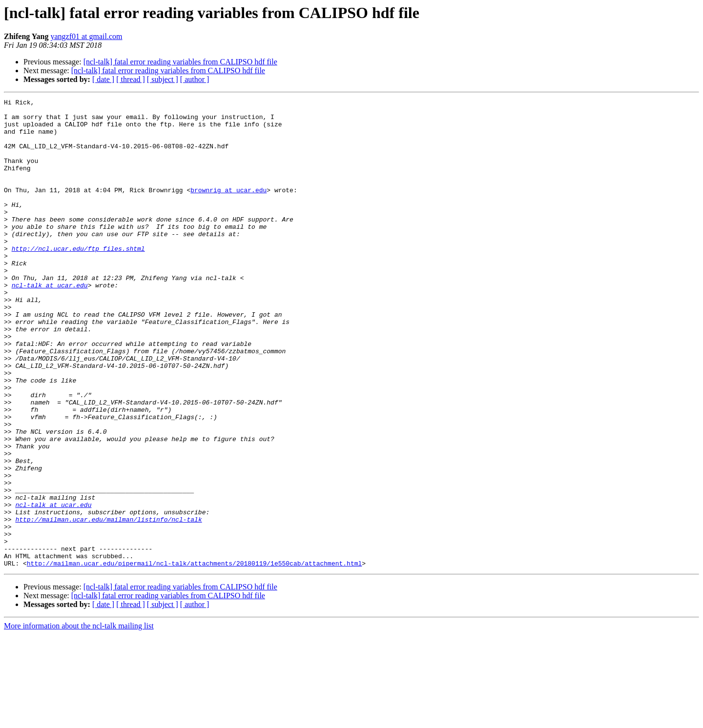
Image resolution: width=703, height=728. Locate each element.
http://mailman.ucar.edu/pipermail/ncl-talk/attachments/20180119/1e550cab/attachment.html (194, 657)
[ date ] (103, 79)
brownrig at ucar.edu (228, 209)
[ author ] (195, 79)
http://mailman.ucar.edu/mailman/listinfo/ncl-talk (108, 604)
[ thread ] (131, 79)
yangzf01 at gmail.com (86, 36)
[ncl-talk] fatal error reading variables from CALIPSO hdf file (180, 62)
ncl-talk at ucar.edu (50, 323)
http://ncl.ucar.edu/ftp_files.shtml (78, 279)
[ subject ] (163, 79)
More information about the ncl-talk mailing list (79, 719)
